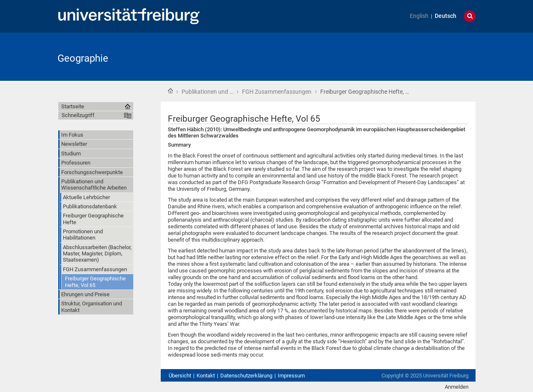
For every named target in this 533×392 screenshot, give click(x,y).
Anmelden (457, 387)
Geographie (83, 58)
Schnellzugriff (78, 115)
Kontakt (206, 376)
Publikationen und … (207, 92)
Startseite (170, 91)
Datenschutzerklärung (246, 376)
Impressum (291, 376)
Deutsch (446, 16)
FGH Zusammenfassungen (277, 92)
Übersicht (180, 376)
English (419, 16)
